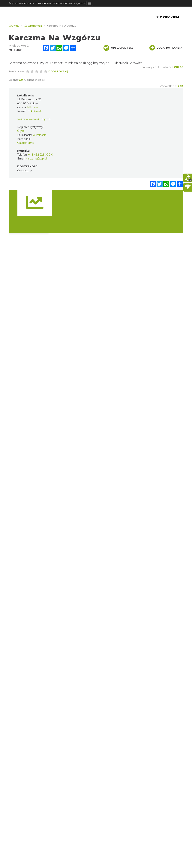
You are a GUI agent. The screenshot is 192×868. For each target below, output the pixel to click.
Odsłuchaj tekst (119, 48)
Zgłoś (179, 67)
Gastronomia (26, 143)
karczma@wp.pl (36, 159)
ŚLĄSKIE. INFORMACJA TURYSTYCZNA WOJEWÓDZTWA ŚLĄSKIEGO (48, 3)
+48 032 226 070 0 (41, 155)
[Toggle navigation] (90, 3)
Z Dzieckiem (168, 17)
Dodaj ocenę (58, 71)
